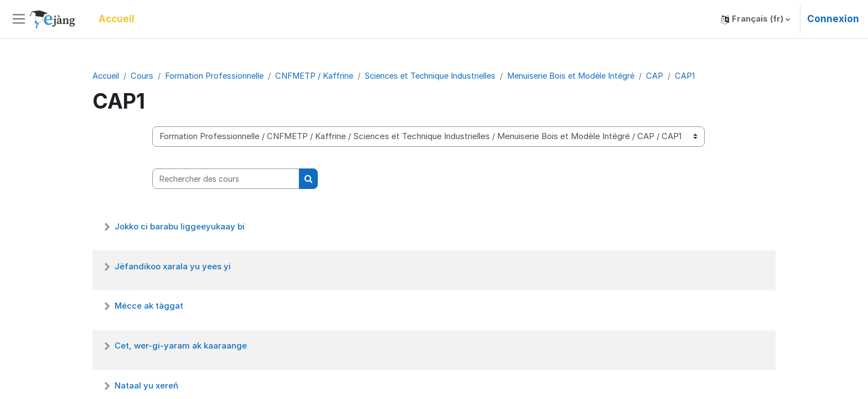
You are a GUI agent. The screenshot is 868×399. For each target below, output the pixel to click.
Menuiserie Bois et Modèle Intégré (584, 76)
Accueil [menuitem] (117, 19)
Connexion (833, 19)
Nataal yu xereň (146, 386)
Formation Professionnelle (217, 76)
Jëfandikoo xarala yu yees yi (173, 267)
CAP (671, 76)
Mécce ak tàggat (149, 306)
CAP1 (701, 76)
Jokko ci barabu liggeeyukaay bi (180, 227)
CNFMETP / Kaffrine (318, 76)
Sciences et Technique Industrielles (438, 76)
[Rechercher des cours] (226, 179)
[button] (756, 19)
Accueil (107, 76)
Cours (144, 76)
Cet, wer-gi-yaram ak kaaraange (181, 346)
